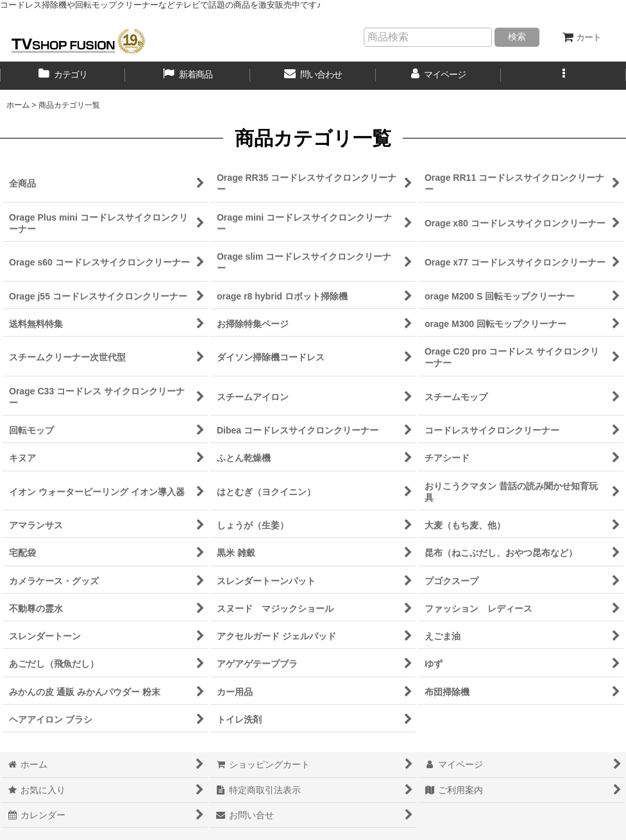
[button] (563, 76)
